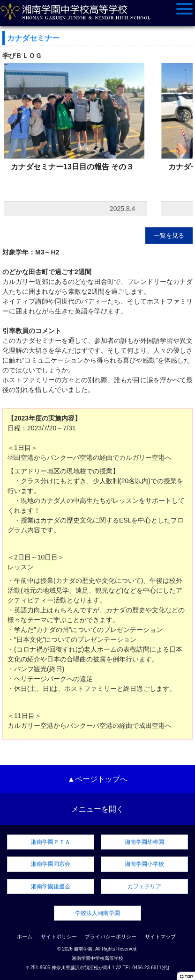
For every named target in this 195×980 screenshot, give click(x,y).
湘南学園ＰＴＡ (51, 842)
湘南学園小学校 (144, 864)
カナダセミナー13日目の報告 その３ (72, 167)
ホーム (25, 936)
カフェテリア (144, 886)
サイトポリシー (59, 936)
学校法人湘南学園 (97, 913)
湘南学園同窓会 (51, 864)
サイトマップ (160, 936)
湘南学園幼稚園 (144, 842)
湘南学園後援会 (51, 886)
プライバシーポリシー (111, 936)
